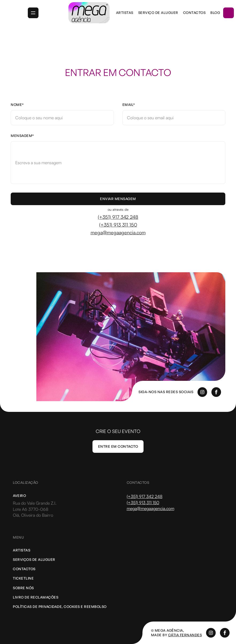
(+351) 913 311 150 (118, 225)
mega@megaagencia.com (118, 232)
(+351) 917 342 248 (118, 217)
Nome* (17, 105)
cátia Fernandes (185, 635)
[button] (33, 13)
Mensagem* (22, 136)
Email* (129, 105)
